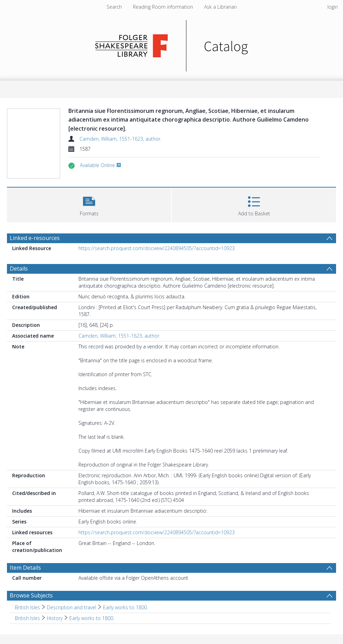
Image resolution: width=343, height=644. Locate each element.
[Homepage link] (172, 44)
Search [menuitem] (114, 7)
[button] (89, 204)
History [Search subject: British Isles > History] (55, 618)
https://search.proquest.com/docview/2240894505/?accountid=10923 (157, 248)
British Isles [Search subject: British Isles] (27, 607)
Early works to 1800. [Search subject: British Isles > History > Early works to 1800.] (92, 618)
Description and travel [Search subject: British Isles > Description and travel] (72, 607)
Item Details (25, 568)
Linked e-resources (35, 238)
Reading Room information (163, 7)
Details (19, 269)
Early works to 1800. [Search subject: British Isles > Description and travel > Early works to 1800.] (126, 607)
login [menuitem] (333, 7)
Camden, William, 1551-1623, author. (120, 139)
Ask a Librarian (220, 7)
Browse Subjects (31, 595)
